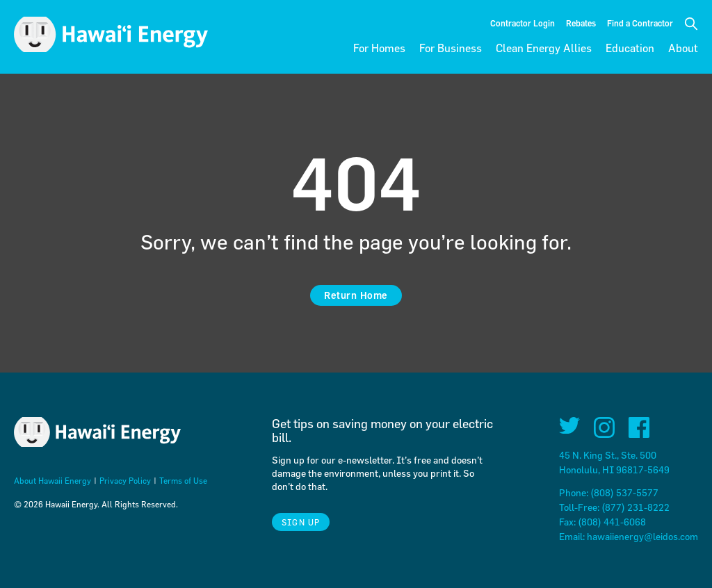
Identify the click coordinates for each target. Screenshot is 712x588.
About (683, 48)
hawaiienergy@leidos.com (642, 536)
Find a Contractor (640, 23)
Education (630, 48)
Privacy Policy (125, 480)
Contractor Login (523, 23)
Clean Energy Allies (544, 48)
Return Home (356, 295)
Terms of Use (183, 480)
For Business (451, 48)
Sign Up (301, 522)
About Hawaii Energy (52, 480)
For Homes (379, 48)
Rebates (581, 23)
